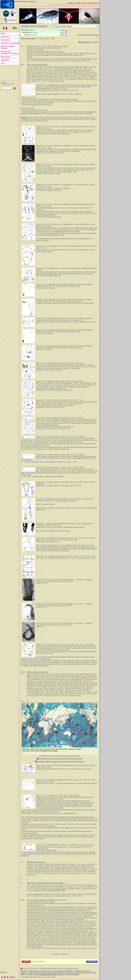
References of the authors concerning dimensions (47, 883)
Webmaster (4, 972)
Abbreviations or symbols (90, 42)
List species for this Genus (86, 35)
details (62, 30)
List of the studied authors (39, 65)
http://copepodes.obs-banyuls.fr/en (47, 975)
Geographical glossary (38, 862)
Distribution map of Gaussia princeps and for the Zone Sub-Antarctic (61, 762)
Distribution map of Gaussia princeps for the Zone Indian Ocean (61, 759)
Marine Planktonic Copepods (26, 2)
